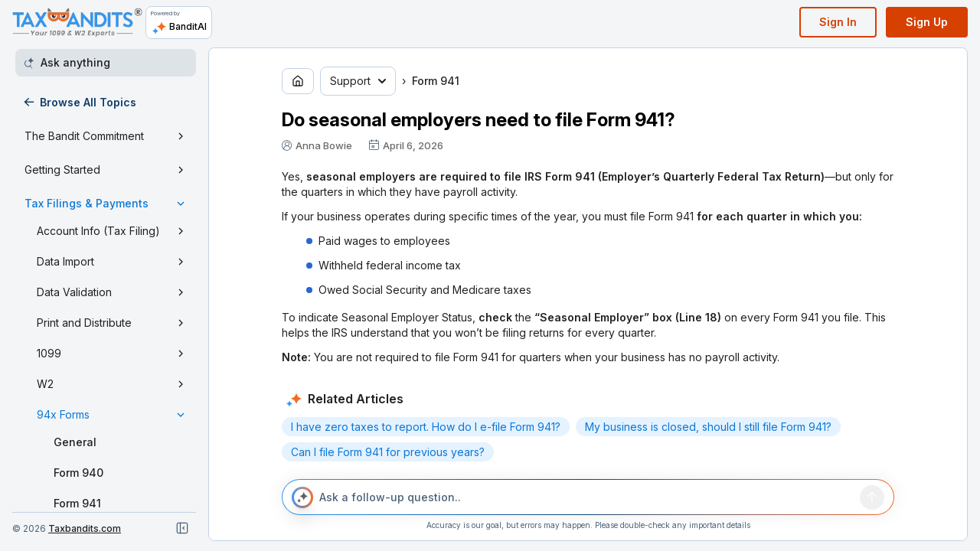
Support (358, 81)
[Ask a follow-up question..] (586, 497)
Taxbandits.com (85, 528)
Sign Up (927, 22)
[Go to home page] (298, 81)
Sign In (838, 22)
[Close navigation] (182, 528)
